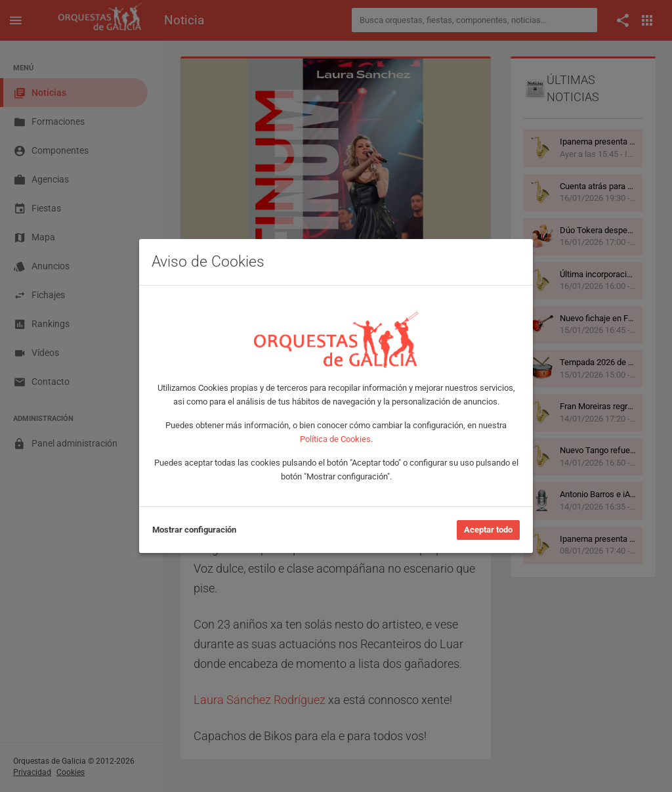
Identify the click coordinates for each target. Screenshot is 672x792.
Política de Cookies (335, 439)
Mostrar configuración (194, 530)
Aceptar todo (488, 530)
